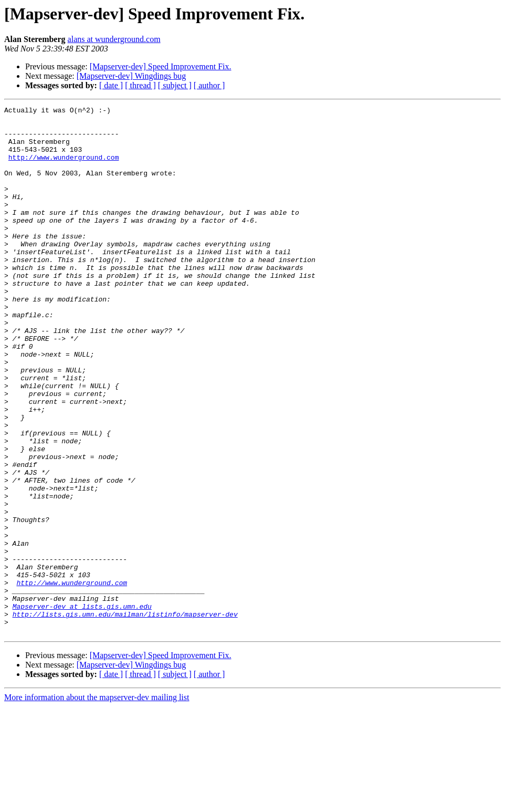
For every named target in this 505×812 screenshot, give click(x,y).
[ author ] (209, 85)
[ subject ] (175, 85)
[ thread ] (140, 85)
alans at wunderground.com (114, 39)
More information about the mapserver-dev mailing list (97, 803)
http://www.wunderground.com (64, 168)
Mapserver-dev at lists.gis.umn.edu (82, 707)
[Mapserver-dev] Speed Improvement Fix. (161, 66)
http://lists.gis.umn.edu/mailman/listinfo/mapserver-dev (125, 716)
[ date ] (111, 85)
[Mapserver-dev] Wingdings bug (131, 76)
